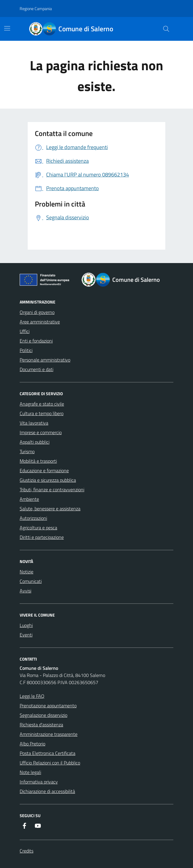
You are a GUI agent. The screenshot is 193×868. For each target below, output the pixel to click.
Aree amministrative (40, 322)
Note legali (30, 772)
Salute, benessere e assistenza (50, 509)
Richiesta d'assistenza (41, 725)
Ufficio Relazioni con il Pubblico (50, 763)
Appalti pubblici (35, 442)
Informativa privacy (39, 782)
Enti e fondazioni (36, 341)
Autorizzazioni (33, 518)
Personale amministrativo (45, 360)
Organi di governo (37, 312)
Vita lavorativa (34, 423)
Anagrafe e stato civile (42, 404)
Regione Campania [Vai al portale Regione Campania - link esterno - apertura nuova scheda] (36, 8)
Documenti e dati (36, 369)
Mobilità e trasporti (38, 461)
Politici (26, 350)
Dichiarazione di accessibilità (47, 791)
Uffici (25, 331)
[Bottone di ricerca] (166, 29)
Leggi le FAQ (32, 696)
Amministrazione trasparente (49, 734)
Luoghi (26, 625)
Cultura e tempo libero (42, 413)
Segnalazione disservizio (43, 715)
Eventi (26, 635)
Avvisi (25, 591)
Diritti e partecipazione (42, 537)
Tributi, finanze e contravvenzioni (52, 489)
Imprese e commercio (41, 432)
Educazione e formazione (44, 470)
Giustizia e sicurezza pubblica (48, 480)
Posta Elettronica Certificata (48, 753)
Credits (27, 851)
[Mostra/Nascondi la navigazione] (7, 28)
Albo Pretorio (32, 744)
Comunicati (31, 581)
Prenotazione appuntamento (48, 706)
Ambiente (29, 499)
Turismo (27, 451)
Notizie (27, 572)
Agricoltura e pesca (38, 528)
